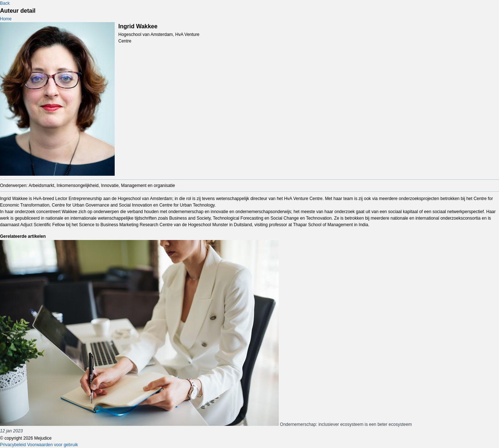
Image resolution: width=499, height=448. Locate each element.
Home (6, 19)
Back (5, 3)
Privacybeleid (13, 445)
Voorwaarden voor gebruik (53, 445)
